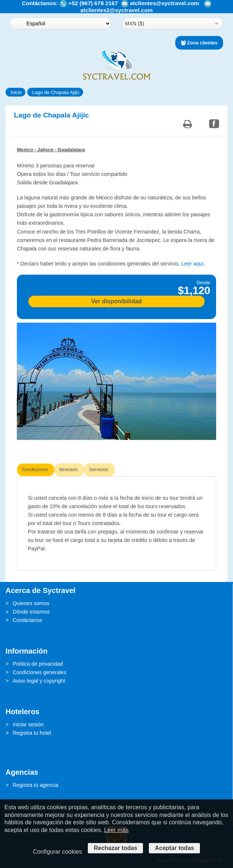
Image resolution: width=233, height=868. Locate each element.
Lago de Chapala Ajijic (56, 92)
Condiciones (35, 469)
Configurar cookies (58, 852)
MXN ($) (135, 23)
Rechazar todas (115, 848)
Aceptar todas (174, 848)
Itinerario (68, 469)
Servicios (99, 469)
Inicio (16, 92)
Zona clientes (199, 43)
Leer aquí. (193, 264)
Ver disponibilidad (116, 301)
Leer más (116, 830)
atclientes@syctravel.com (164, 3)
